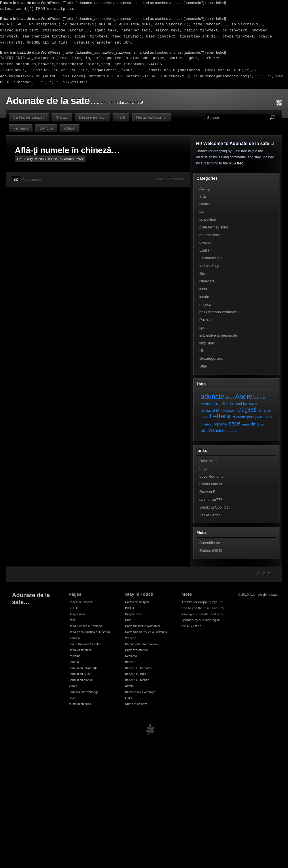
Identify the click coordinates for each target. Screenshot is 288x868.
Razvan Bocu (210, 492)
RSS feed (236, 163)
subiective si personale (218, 335)
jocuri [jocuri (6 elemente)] (205, 417)
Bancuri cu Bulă (79, 674)
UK (202, 351)
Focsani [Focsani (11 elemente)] (229, 410)
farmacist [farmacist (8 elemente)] (208, 410)
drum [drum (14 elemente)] (217, 404)
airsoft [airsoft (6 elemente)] (230, 398)
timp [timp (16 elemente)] (255, 424)
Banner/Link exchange (84, 692)
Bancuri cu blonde (81, 680)
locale (204, 297)
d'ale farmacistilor (214, 227)
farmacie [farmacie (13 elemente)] (251, 404)
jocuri (204, 289)
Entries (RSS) (211, 551)
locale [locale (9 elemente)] (241, 417)
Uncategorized (211, 358)
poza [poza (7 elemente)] (268, 417)
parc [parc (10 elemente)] (251, 417)
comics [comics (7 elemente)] (206, 404)
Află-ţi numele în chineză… (67, 150)
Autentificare (210, 543)
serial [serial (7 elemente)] (246, 424)
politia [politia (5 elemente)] (259, 417)
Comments (32, 179)
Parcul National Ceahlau (85, 644)
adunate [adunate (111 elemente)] (213, 396)
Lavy (203, 469)
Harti (121, 117)
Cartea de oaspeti (29, 117)
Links (72, 698)
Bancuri (46, 128)
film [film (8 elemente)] (219, 410)
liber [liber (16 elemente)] (231, 417)
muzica (205, 304)
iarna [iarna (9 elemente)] (262, 410)
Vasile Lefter (210, 515)
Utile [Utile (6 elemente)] (204, 431)
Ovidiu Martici (211, 484)
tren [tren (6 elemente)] (263, 424)
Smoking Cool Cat (214, 507)
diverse (205, 242)
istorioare (207, 281)
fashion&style (210, 266)
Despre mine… (92, 117)
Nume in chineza (80, 704)
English (205, 250)
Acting (204, 189)
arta (202, 196)
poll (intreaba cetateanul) (220, 312)
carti (203, 212)
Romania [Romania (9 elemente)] (220, 424)
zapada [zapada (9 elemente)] (231, 431)
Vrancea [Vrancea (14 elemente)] (216, 430)
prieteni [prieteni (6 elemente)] (206, 424)
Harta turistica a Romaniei (86, 626)
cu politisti (208, 219)
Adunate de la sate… (53, 101)
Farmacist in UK (213, 258)
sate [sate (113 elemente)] (234, 423)
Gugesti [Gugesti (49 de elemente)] (247, 410)
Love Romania (211, 476)
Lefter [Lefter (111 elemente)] (218, 416)
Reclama (21, 128)
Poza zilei (207, 320)
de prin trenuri (211, 235)
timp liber (207, 343)
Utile (54, 159)
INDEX (62, 117)
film (202, 274)
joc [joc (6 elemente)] (269, 410)
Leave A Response (169, 179)
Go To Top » (267, 574)
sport (203, 328)
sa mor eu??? (211, 499)
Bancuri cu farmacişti (83, 668)
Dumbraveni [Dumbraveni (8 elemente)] (232, 404)
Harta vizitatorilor (152, 117)
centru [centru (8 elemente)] (260, 398)
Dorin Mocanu (211, 461)
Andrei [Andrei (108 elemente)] (245, 396)
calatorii (206, 204)
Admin (70, 128)
